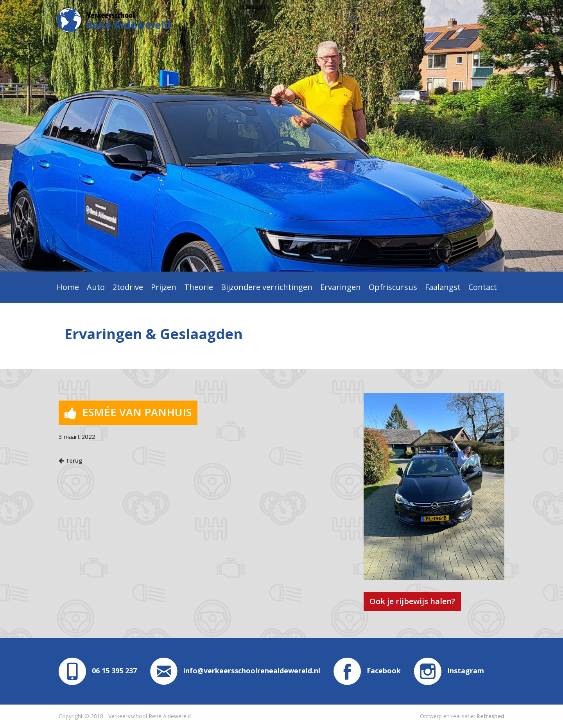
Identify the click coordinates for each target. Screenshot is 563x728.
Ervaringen (341, 287)
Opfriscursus (393, 287)
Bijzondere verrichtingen (267, 287)
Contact (483, 287)
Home (68, 287)
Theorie (199, 287)
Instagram (449, 671)
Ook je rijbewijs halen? (412, 601)
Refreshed (490, 716)
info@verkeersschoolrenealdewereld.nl (235, 671)
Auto (96, 287)
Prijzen (164, 287)
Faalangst (443, 287)
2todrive (128, 287)
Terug (71, 460)
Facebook (367, 671)
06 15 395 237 (114, 671)
